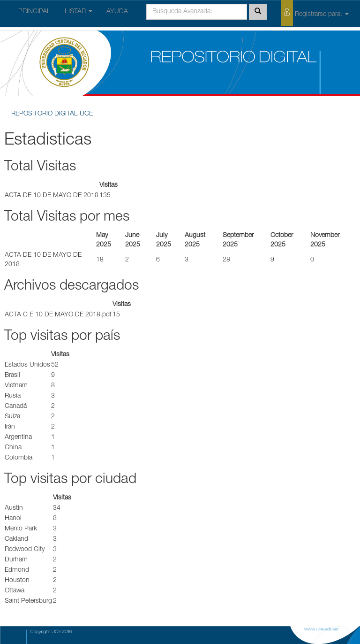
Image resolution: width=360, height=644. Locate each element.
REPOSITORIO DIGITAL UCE (52, 114)
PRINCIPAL (34, 12)
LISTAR (79, 12)
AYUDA (117, 12)
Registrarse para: (315, 13)
